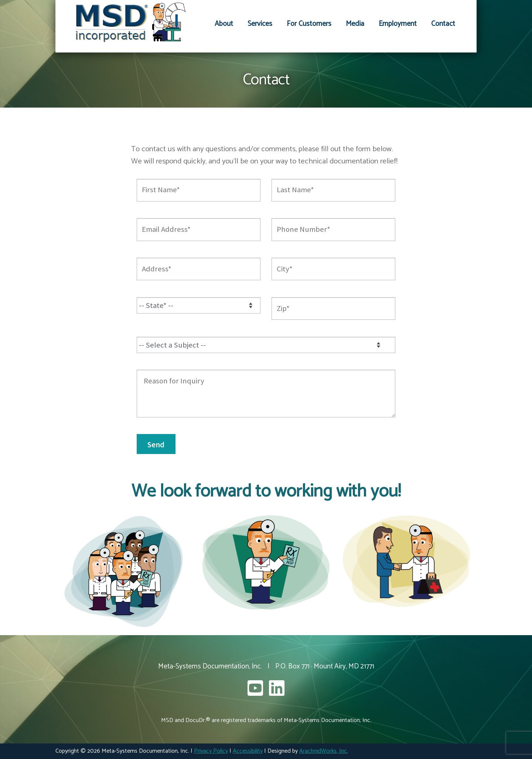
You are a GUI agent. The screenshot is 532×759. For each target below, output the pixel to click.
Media (355, 24)
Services (260, 24)
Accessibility (248, 751)
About (224, 24)
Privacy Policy (211, 751)
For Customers (309, 24)
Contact (443, 24)
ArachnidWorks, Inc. (324, 751)
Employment (398, 24)
